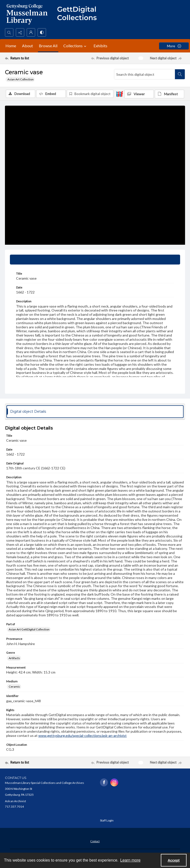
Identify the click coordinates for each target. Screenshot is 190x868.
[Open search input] (9, 32)
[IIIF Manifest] (169, 94)
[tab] (95, 260)
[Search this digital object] (145, 74)
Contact (95, 841)
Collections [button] (75, 46)
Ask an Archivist (15, 801)
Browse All (48, 46)
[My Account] (31, 32)
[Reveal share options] (20, 32)
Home (11, 46)
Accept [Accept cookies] (174, 860)
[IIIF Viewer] (139, 94)
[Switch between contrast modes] (42, 32)
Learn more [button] (130, 860)
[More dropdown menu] (174, 46)
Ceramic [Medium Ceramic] (14, 687)
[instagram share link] (114, 782)
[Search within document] (180, 74)
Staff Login (107, 820)
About (27, 46)
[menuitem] (95, 841)
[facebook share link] (104, 782)
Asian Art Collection (21, 79)
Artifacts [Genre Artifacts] (14, 658)
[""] (79, 14)
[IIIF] (119, 94)
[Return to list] (28, 58)
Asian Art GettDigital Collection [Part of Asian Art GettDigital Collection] (29, 629)
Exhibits (100, 46)
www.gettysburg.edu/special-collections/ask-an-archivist (83, 735)
